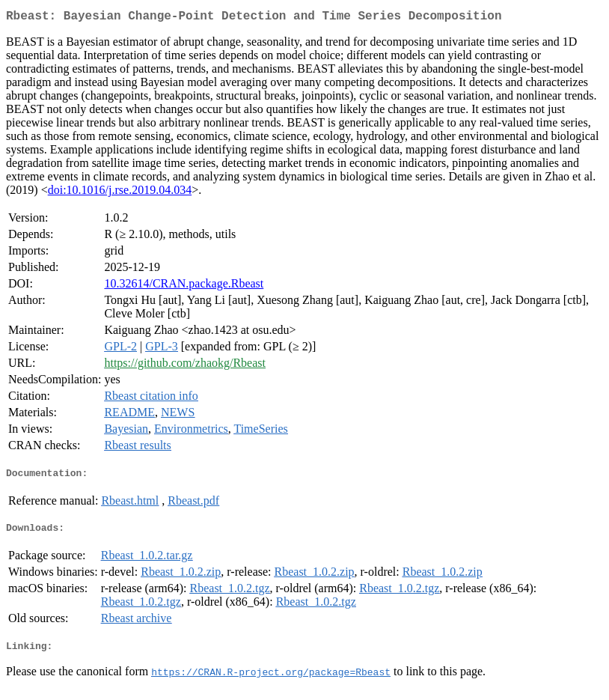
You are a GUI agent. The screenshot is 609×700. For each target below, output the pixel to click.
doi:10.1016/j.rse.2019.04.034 (120, 193)
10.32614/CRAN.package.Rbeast (184, 286)
